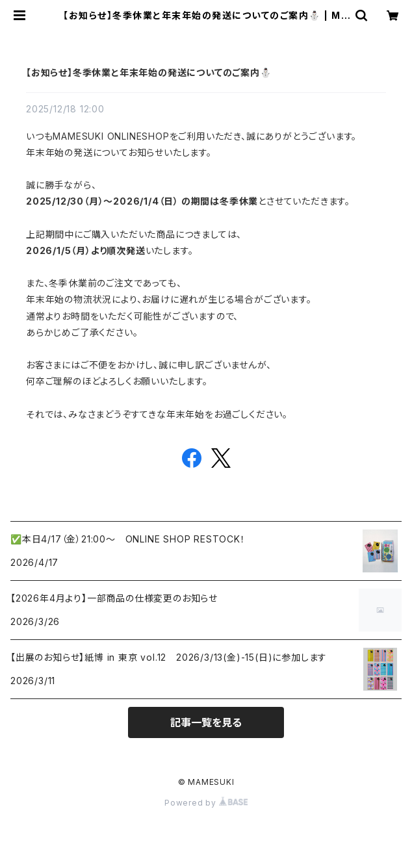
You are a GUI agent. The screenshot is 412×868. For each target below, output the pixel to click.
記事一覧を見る (206, 722)
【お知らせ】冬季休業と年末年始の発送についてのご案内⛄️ (149, 72)
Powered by (206, 803)
